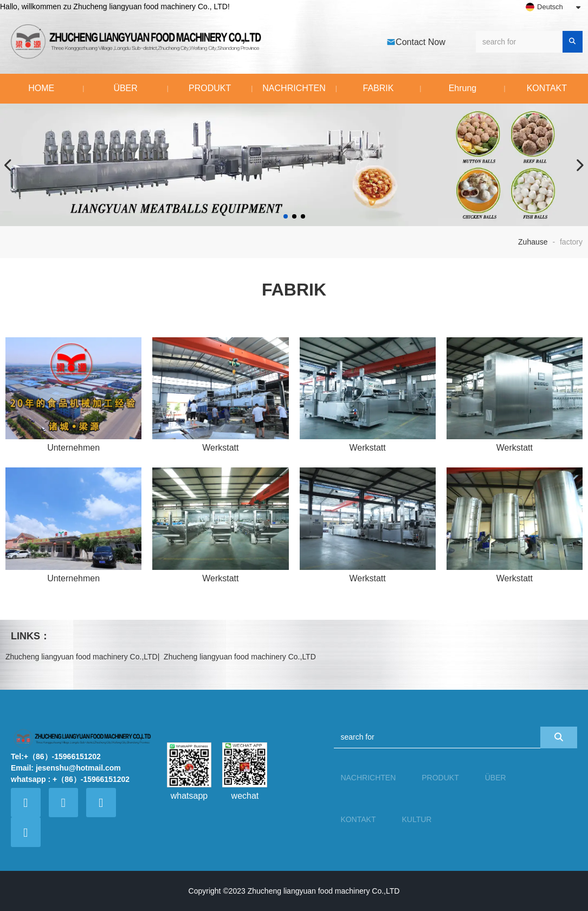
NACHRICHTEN (294, 88)
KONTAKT (358, 819)
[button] (286, 216)
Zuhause (534, 242)
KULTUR (416, 819)
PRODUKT (210, 88)
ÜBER (125, 88)
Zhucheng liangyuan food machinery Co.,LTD (82, 657)
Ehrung (463, 88)
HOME (41, 88)
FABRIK (379, 88)
